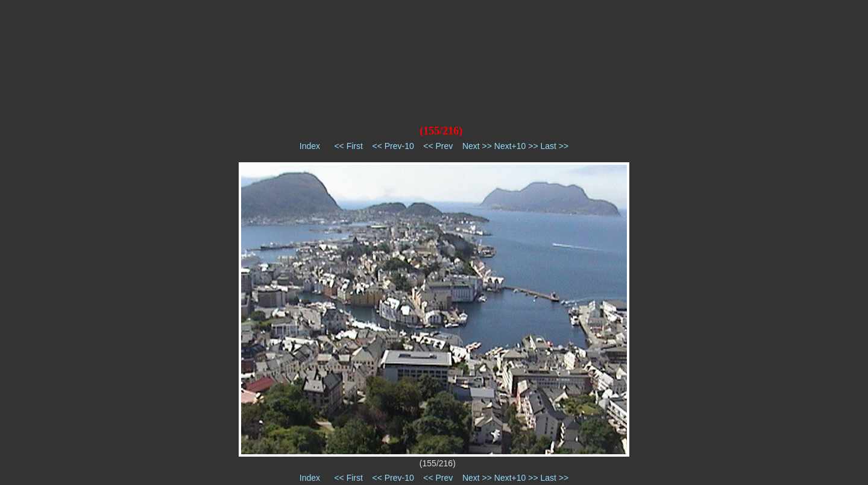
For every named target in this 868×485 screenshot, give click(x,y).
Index (310, 146)
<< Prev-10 (393, 146)
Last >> (554, 146)
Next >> (477, 146)
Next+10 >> (516, 146)
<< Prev (438, 146)
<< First (348, 146)
